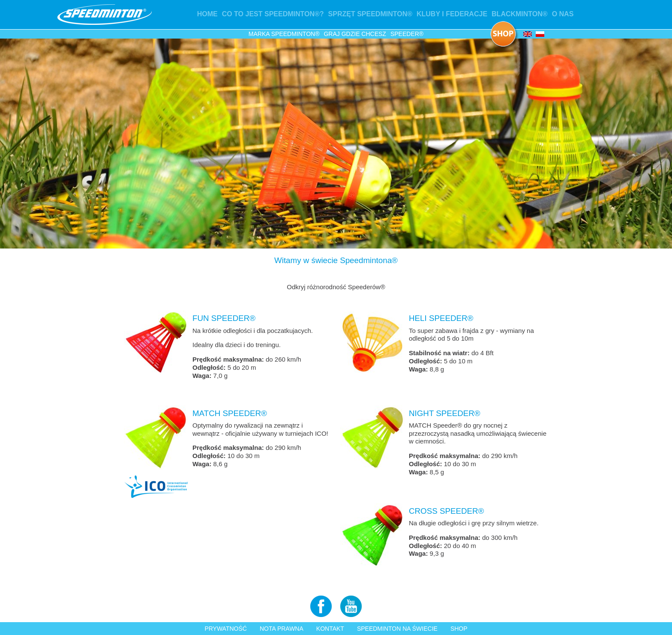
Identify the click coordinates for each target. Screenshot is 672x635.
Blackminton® (520, 14)
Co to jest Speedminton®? (273, 14)
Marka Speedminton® (284, 34)
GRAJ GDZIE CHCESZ (355, 34)
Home (207, 14)
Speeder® (407, 34)
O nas (563, 14)
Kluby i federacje (452, 14)
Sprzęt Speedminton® (370, 14)
